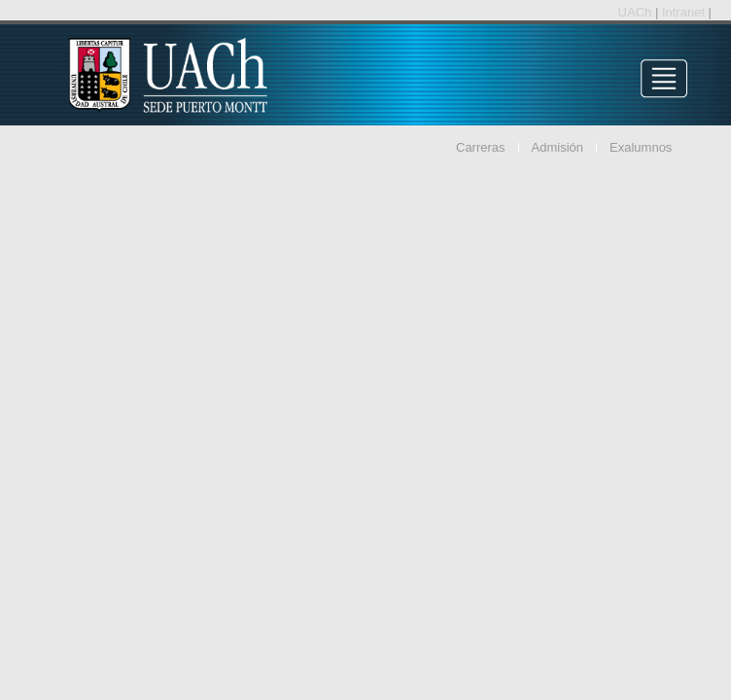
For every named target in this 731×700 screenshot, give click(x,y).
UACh (637, 12)
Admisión (557, 147)
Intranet (685, 12)
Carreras (481, 147)
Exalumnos (641, 147)
